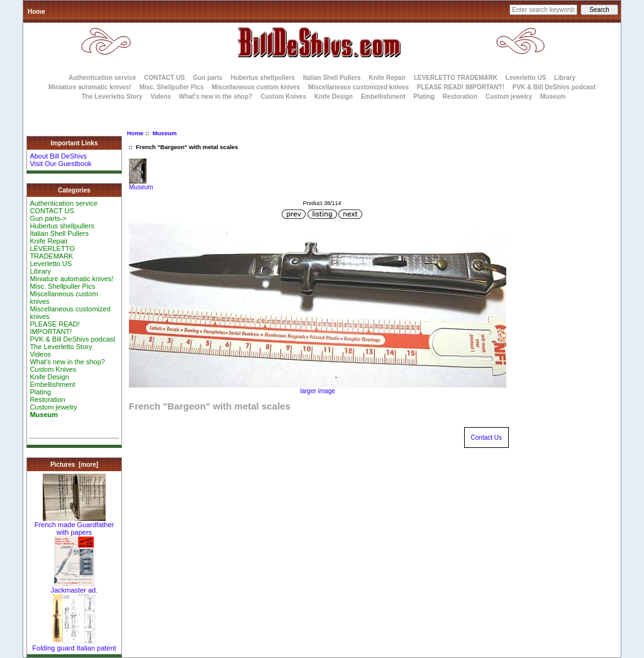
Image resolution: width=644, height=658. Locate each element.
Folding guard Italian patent (74, 645)
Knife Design (334, 97)
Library (565, 78)
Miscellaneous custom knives (256, 87)
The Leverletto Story (112, 97)
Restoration (460, 97)
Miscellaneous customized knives (358, 87)
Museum (164, 133)
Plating (424, 97)
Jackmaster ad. (75, 587)
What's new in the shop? (216, 97)
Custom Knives (283, 97)
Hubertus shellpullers (263, 78)
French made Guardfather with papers (75, 525)
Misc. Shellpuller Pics (171, 87)
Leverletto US (526, 78)
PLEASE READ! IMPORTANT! (461, 87)
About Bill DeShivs (58, 156)
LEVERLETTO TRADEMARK (456, 78)
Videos (161, 97)
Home (36, 12)
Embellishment (383, 97)
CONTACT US (164, 78)
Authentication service (102, 78)
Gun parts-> (48, 218)
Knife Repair (387, 78)
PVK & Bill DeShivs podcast (554, 87)
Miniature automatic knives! (90, 87)
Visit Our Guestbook (60, 164)
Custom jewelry (509, 97)
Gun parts (208, 78)
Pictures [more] (74, 465)
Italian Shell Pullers (332, 78)
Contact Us (486, 438)
